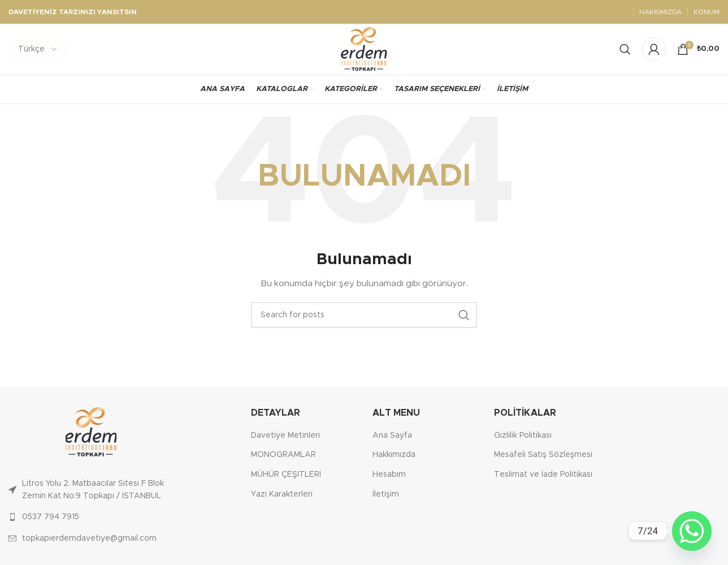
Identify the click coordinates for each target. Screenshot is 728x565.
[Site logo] (364, 49)
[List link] (91, 490)
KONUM (707, 12)
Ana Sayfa (392, 435)
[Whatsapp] (692, 531)
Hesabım (389, 475)
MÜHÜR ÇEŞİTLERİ (286, 475)
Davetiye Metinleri (285, 435)
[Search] (625, 49)
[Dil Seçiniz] (37, 49)
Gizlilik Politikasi (523, 435)
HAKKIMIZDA (660, 12)
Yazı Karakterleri (282, 494)
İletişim (386, 494)
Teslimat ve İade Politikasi (543, 475)
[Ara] (364, 315)
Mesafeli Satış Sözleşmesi (543, 455)
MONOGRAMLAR (283, 455)
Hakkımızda (394, 455)
